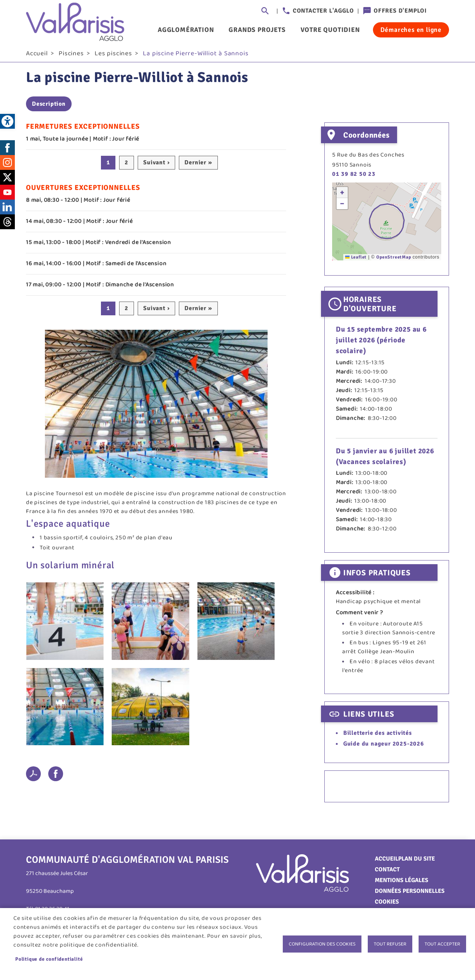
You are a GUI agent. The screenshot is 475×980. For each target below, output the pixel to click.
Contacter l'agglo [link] (323, 11)
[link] (7, 121)
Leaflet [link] (356, 260)
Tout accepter (442, 944)
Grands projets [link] (257, 30)
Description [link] (49, 107)
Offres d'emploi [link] (400, 11)
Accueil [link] (37, 56)
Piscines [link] (71, 56)
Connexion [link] (442, 11)
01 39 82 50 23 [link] (354, 177)
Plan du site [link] (417, 861)
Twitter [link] (7, 180)
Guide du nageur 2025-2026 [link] (384, 747)
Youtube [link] (7, 195)
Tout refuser (390, 944)
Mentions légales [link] (402, 883)
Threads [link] (7, 224)
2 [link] (127, 165)
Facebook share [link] (56, 776)
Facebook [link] (7, 150)
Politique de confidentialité (49, 959)
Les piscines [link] (113, 56)
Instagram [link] (7, 165)
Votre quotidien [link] (330, 30)
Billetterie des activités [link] (378, 736)
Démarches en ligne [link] (411, 30)
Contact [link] (387, 872)
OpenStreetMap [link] (394, 260)
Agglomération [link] (186, 30)
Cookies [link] (387, 904)
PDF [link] (33, 776)
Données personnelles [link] (410, 894)
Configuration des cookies (322, 944)
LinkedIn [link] (7, 210)
